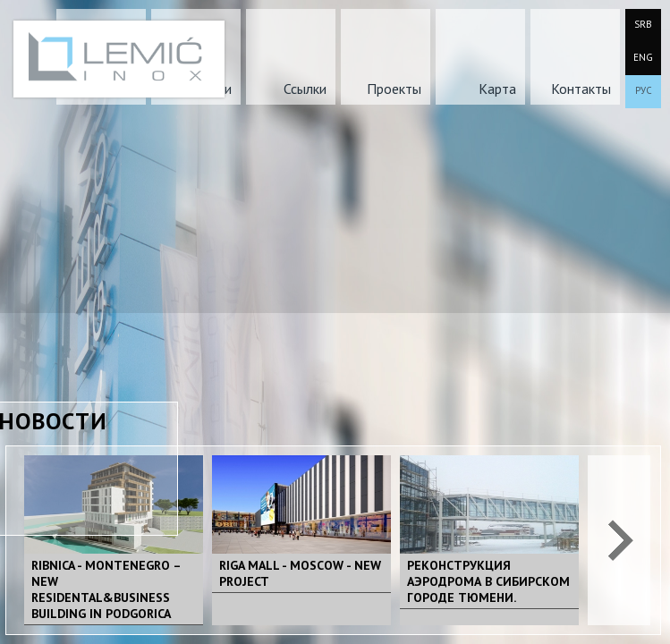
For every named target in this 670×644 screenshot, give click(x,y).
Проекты (394, 89)
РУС (644, 90)
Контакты (581, 89)
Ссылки (305, 89)
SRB (643, 24)
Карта (497, 89)
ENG (643, 57)
